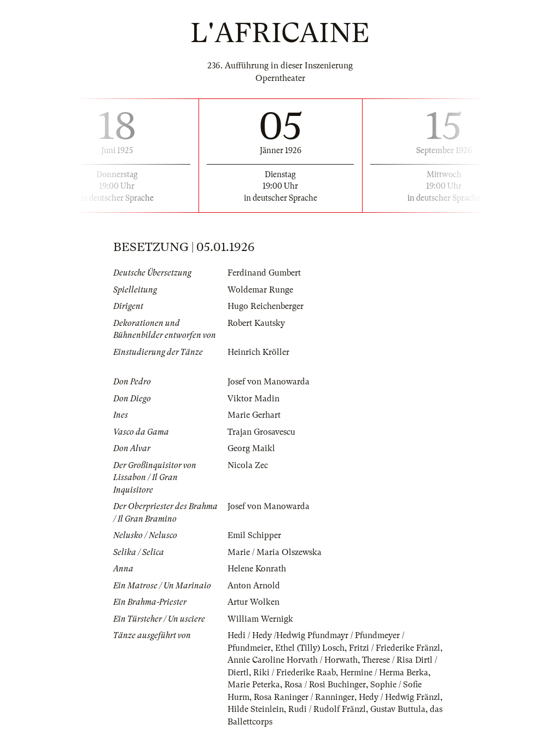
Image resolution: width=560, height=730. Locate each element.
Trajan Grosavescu (261, 432)
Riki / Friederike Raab (294, 673)
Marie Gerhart (254, 415)
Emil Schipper (254, 535)
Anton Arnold (254, 586)
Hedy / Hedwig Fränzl (399, 697)
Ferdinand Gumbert (264, 273)
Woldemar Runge (260, 290)
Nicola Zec (248, 465)
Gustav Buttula (398, 709)
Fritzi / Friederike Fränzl (395, 648)
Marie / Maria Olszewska (275, 552)
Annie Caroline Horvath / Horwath (293, 660)
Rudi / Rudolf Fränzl (327, 709)
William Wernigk (260, 619)
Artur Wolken (253, 602)
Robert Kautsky (256, 323)
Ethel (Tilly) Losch (310, 648)
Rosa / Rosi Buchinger (325, 685)
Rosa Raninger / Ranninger (304, 697)
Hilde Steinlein (256, 709)
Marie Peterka (254, 685)
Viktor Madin (253, 399)
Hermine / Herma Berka (384, 673)
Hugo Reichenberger (266, 306)
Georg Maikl (251, 448)
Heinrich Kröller (258, 352)
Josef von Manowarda (269, 382)
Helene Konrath (257, 569)
